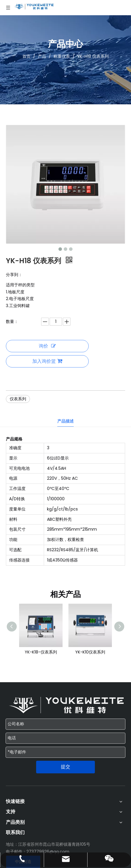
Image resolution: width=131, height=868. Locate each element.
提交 (65, 767)
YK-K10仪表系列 (90, 652)
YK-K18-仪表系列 (41, 652)
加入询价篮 (47, 361)
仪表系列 (18, 399)
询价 (47, 346)
